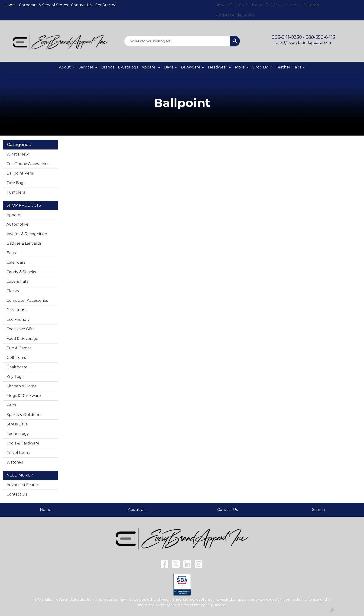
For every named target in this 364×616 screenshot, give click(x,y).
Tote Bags (16, 183)
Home (10, 5)
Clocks (13, 291)
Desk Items (17, 310)
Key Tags (15, 377)
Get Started (106, 5)
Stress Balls (17, 424)
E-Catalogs (128, 67)
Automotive (18, 224)
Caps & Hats (17, 281)
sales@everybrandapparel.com (303, 43)
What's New (18, 154)
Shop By (260, 67)
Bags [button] (169, 67)
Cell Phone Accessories (28, 164)
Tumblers (16, 192)
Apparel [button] (149, 67)
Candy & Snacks (21, 272)
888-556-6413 (320, 37)
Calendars (16, 262)
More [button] (240, 67)
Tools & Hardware (23, 443)
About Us (137, 510)
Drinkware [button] (191, 67)
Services (86, 67)
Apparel (14, 215)
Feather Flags (288, 67)
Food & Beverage (22, 339)
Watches (15, 462)
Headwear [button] (218, 67)
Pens (11, 405)
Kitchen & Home (22, 386)
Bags (11, 253)
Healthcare (17, 367)
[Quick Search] (177, 41)
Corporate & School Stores (43, 5)
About (65, 67)
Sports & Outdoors (24, 415)
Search (318, 510)
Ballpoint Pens (20, 173)
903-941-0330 (287, 37)
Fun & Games (19, 348)
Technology (18, 434)
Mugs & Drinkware (24, 396)
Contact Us (81, 5)
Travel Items (18, 453)
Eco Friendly (18, 319)
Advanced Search (23, 485)
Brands (108, 67)
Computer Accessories (27, 300)
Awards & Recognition (27, 234)
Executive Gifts (20, 329)
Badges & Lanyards (24, 243)
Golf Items (16, 358)
